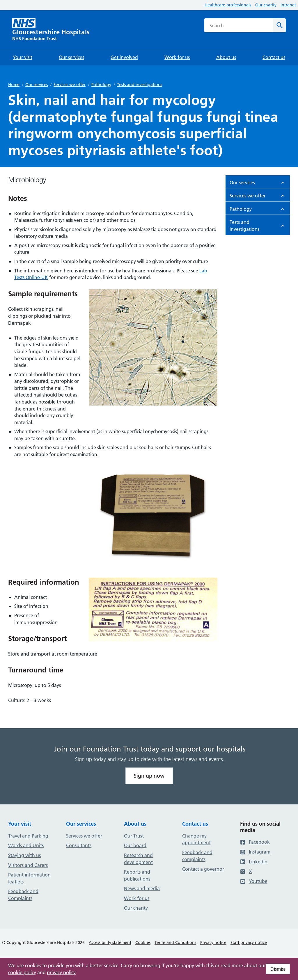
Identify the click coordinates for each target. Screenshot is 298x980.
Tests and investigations (140, 85)
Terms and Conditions (175, 942)
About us (135, 824)
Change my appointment (196, 839)
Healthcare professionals (228, 5)
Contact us (195, 824)
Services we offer (70, 85)
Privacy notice (213, 942)
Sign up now (149, 776)
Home (14, 85)
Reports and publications (137, 875)
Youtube (254, 881)
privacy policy (61, 972)
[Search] (279, 25)
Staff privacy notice (249, 942)
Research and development (138, 859)
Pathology (101, 85)
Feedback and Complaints (23, 895)
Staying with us (24, 855)
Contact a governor (203, 869)
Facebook (255, 842)
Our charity (266, 5)
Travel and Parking (28, 836)
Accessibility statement (110, 942)
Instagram (255, 852)
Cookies (143, 942)
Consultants (79, 845)
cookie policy (22, 972)
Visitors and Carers (28, 865)
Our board (135, 845)
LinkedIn (254, 862)
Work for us (137, 898)
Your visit (20, 824)
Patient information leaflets (29, 878)
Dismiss (278, 969)
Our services (37, 85)
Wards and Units (26, 845)
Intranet (288, 5)
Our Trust (134, 836)
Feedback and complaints (197, 856)
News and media (142, 888)
